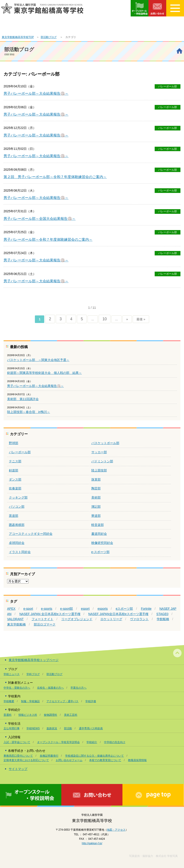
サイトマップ (18, 769)
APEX (11, 609)
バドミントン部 (102, 461)
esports (103, 609)
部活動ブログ (49, 37)
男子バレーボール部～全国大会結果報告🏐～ (40, 219)
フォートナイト (42, 619)
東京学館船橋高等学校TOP (18, 37)
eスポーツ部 (124, 609)
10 (105, 319)
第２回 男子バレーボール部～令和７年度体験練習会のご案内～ (55, 177)
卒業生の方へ (78, 688)
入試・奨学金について (17, 742)
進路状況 (52, 728)
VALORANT (15, 619)
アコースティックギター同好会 (31, 534)
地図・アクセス (116, 830)
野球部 (14, 443)
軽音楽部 (98, 525)
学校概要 (9, 701)
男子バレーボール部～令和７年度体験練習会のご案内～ (48, 240)
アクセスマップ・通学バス (62, 701)
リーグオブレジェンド (77, 619)
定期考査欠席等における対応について (26, 760)
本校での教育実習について (105, 760)
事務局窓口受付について (18, 756)
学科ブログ (33, 674)
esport (85, 609)
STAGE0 (162, 614)
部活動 (68, 728)
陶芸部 (96, 488)
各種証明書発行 (49, 756)
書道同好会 (99, 534)
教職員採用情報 (137, 760)
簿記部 (96, 507)
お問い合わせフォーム (69, 760)
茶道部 (14, 516)
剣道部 (14, 470)
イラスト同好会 (20, 552)
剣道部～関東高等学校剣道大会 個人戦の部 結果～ (44, 373)
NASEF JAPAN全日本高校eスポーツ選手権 (118, 614)
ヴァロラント (139, 619)
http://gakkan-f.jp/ (92, 843)
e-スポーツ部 (100, 552)
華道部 (96, 516)
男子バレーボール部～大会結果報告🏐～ (36, 93)
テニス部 (15, 461)
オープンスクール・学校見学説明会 (58, 742)
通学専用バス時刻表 (91, 728)
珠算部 (96, 479)
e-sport (28, 609)
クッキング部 (18, 497)
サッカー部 (99, 452)
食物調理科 (50, 715)
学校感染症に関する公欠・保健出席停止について (94, 756)
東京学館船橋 (16, 624)
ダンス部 (15, 479)
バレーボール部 (168, 86)
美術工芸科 (71, 715)
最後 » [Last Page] (141, 319)
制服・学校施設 (30, 701)
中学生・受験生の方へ (17, 688)
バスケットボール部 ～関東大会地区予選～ (38, 360)
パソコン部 (17, 507)
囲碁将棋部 (17, 525)
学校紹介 (92, 742)
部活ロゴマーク (45, 624)
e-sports (47, 609)
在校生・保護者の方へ (50, 688)
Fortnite (146, 609)
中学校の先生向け (115, 742)
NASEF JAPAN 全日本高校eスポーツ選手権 (50, 614)
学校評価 (91, 701)
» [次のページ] (127, 319)
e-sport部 (67, 609)
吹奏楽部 (15, 488)
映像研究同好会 (102, 543)
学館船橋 (163, 619)
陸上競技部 (99, 470)
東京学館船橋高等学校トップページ (34, 660)
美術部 (96, 497)
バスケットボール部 (105, 443)
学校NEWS (33, 728)
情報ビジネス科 (28, 715)
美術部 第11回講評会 (23, 399)
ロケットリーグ (111, 619)
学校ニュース (12, 674)
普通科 (8, 715)
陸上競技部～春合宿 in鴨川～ (29, 412)
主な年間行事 (12, 728)
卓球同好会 (17, 543)
